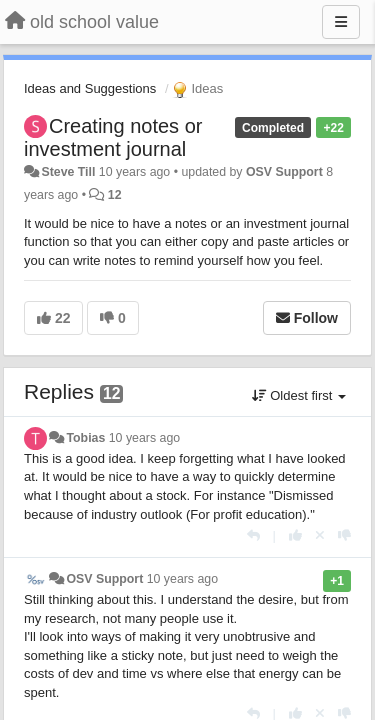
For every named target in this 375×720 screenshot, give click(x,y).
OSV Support (284, 172)
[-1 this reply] (344, 535)
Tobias (85, 438)
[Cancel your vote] (320, 535)
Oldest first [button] (299, 395)
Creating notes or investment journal (113, 137)
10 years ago (144, 438)
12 (115, 195)
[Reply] (253, 535)
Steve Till (68, 172)
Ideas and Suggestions (90, 88)
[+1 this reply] (295, 535)
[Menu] (341, 22)
